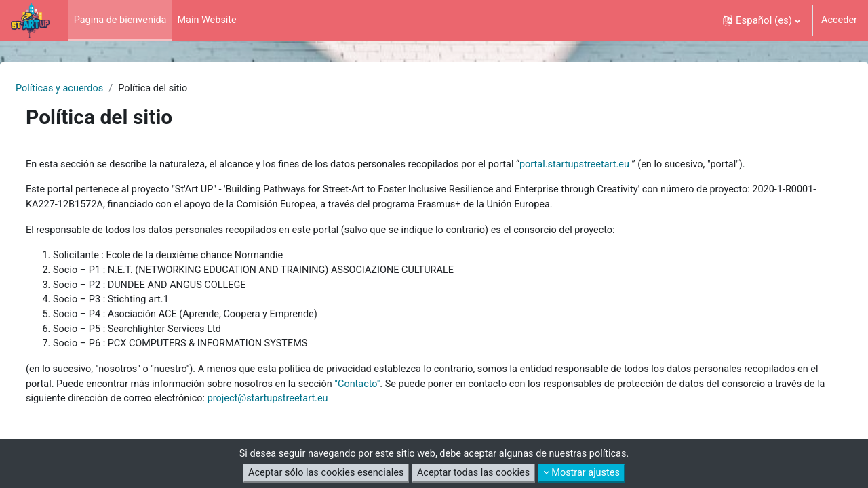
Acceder (839, 20)
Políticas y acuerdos (94, 89)
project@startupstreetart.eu (477, 407)
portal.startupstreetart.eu (628, 165)
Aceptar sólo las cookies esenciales (322, 473)
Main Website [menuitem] (212, 20)
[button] (760, 20)
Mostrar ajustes (587, 473)
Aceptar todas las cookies (475, 473)
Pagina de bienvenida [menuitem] (122, 20)
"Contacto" (482, 392)
